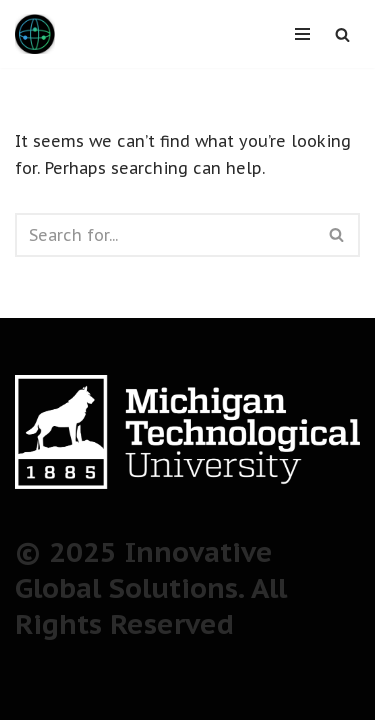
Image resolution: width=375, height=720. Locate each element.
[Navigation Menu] (302, 34)
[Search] (342, 34)
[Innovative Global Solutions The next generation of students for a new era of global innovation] (35, 34)
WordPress (262, 698)
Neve (93, 698)
